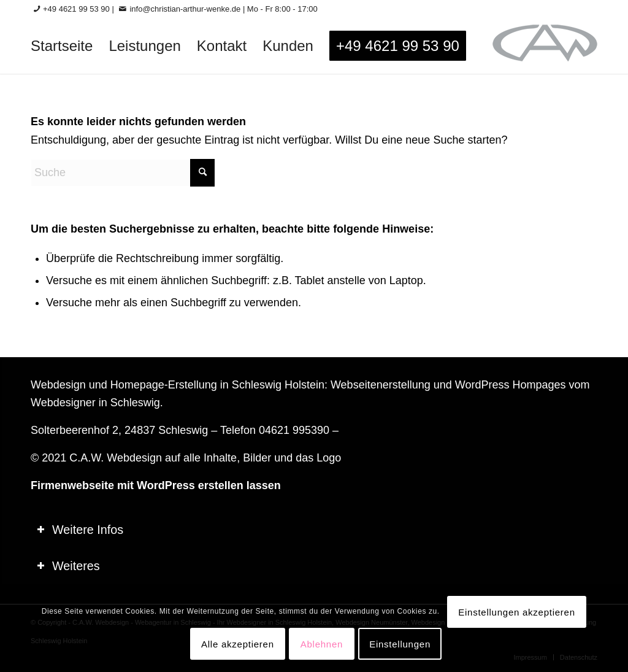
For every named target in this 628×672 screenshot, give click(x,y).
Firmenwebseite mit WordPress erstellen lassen (156, 485)
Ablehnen (322, 644)
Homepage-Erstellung (164, 385)
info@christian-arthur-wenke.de (185, 9)
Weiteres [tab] (68, 566)
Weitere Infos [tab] (80, 530)
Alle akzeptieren (238, 644)
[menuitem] (62, 46)
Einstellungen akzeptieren (517, 612)
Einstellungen (400, 644)
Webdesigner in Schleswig (95, 403)
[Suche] (123, 173)
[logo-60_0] (545, 46)
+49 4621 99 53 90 (76, 9)
